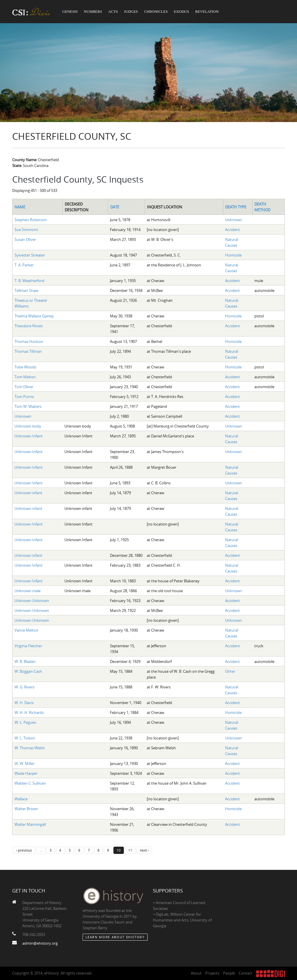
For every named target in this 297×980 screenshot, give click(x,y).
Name (20, 207)
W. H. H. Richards (29, 712)
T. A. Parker (24, 265)
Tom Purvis (24, 397)
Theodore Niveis (29, 326)
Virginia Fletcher (28, 646)
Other (230, 671)
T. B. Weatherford (29, 281)
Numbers (93, 11)
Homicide (233, 255)
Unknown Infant (29, 436)
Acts (113, 11)
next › (144, 850)
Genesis (70, 11)
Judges (131, 11)
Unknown (233, 220)
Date (115, 207)
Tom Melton (25, 377)
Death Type (236, 207)
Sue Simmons (26, 230)
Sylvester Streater (30, 255)
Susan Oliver (25, 239)
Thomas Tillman (28, 351)
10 (119, 850)
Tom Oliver (24, 387)
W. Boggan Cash (28, 671)
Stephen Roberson (31, 220)
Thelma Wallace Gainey (34, 316)
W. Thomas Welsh (30, 748)
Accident (232, 230)
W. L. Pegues (25, 722)
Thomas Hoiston (29, 341)
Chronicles (156, 11)
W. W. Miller (25, 763)
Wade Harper (26, 773)
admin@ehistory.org (40, 943)
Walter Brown (26, 809)
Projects (212, 973)
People (229, 973)
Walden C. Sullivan (30, 783)
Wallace (21, 799)
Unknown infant (28, 493)
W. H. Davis (24, 703)
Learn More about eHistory (115, 937)
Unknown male (28, 591)
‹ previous (24, 850)
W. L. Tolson (25, 738)
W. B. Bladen (25, 661)
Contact (246, 973)
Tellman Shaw (26, 290)
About (196, 973)
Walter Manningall (30, 824)
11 (130, 850)
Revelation (207, 11)
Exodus (181, 11)
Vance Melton (26, 630)
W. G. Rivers (25, 687)
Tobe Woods (25, 367)
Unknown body (28, 426)
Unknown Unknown (32, 601)
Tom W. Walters (28, 406)
